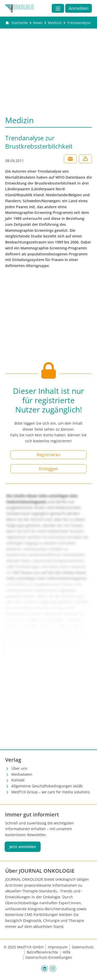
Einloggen (49, 469)
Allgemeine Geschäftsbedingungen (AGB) (47, 786)
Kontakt (18, 780)
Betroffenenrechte (42, 952)
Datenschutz (83, 947)
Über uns (19, 768)
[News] (38, 23)
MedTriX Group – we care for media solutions (51, 792)
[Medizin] (55, 23)
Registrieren (49, 455)
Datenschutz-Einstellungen (49, 957)
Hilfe (67, 952)
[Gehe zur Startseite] (17, 23)
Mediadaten (22, 774)
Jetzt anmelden (23, 847)
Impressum (58, 947)
